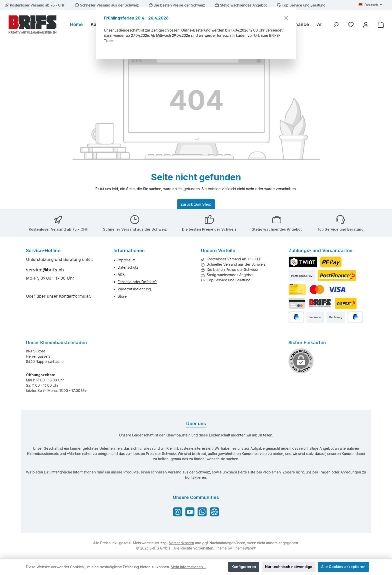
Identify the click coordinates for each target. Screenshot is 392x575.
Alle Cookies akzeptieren (343, 567)
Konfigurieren (244, 567)
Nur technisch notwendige (289, 567)
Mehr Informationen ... (188, 567)
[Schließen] (286, 18)
